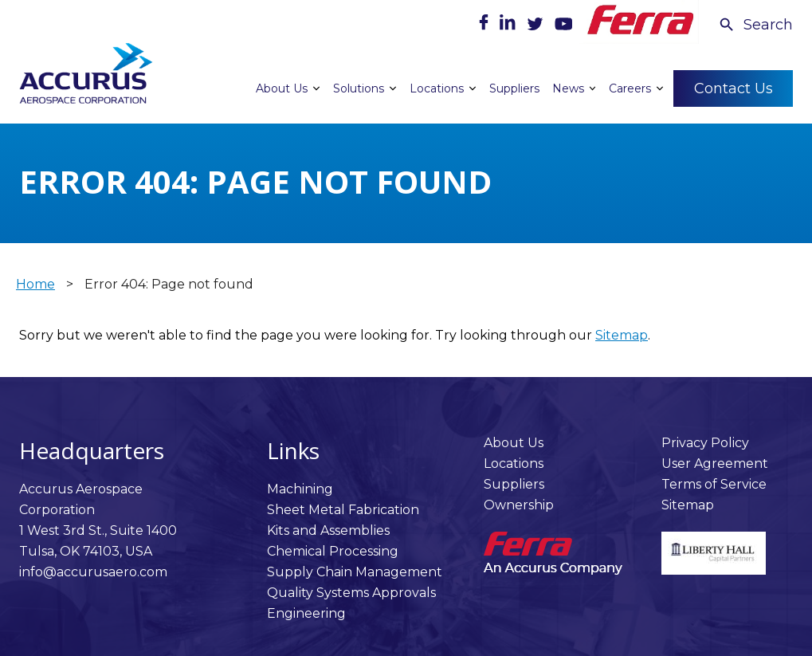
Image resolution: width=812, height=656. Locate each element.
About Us (514, 443)
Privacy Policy (705, 443)
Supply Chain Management (355, 572)
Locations (514, 464)
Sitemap (622, 335)
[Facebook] (485, 26)
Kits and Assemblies (328, 530)
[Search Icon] (755, 25)
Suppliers (514, 484)
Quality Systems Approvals (351, 593)
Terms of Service (714, 484)
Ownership (519, 505)
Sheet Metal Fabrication (343, 510)
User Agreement (715, 464)
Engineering (306, 613)
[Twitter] (537, 26)
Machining (300, 489)
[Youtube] (563, 26)
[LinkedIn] (509, 26)
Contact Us (734, 88)
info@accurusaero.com (93, 572)
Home (35, 284)
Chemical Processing (333, 551)
